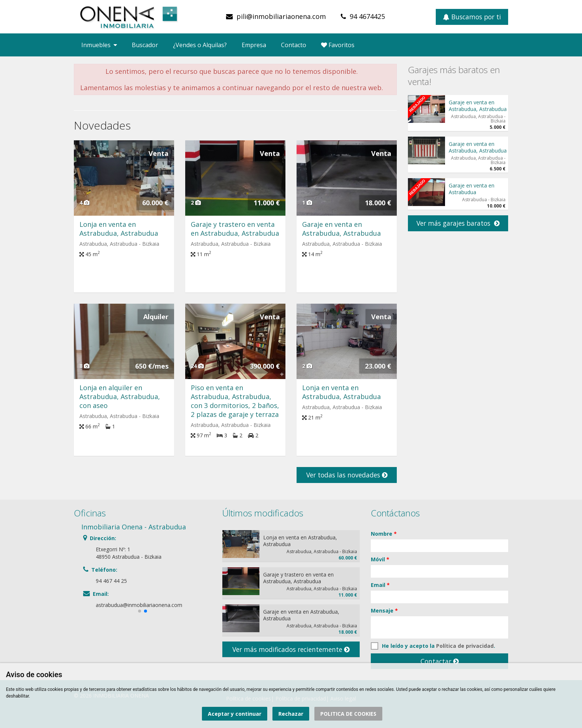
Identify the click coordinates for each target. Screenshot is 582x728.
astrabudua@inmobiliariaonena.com (139, 605)
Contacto (294, 45)
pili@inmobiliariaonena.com (281, 16)
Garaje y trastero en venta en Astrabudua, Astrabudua (235, 229)
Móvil (380, 559)
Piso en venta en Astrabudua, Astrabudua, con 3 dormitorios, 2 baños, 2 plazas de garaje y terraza (235, 401)
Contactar (440, 661)
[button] (140, 611)
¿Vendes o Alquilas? (200, 45)
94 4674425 (367, 16)
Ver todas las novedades (347, 475)
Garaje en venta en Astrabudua (472, 189)
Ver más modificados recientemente (291, 649)
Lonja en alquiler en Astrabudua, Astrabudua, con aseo (120, 396)
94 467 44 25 (111, 581)
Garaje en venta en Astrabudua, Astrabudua (341, 229)
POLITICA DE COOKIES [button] (348, 714)
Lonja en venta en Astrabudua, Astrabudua (119, 229)
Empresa (254, 45)
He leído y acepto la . (433, 646)
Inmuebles (99, 45)
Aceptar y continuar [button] (235, 714)
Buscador (145, 45)
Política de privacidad (465, 646)
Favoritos (338, 45)
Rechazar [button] (291, 714)
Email (380, 585)
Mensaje (384, 611)
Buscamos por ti (472, 17)
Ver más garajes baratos (458, 223)
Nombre (384, 534)
